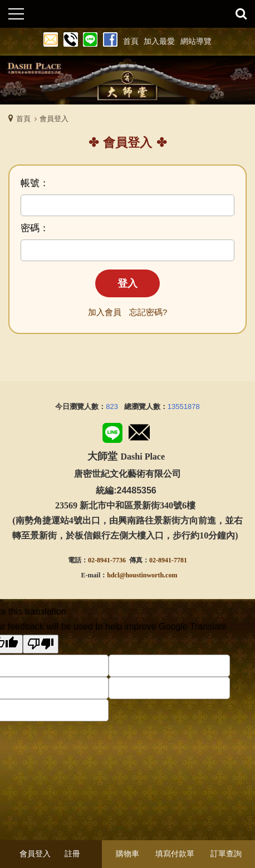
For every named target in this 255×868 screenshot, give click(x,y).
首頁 (23, 119)
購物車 (127, 854)
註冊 (72, 854)
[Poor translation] (41, 644)
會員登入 (35, 854)
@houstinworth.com (148, 575)
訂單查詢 (226, 854)
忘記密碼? (148, 312)
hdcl (113, 575)
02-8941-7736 (107, 560)
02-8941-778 (166, 560)
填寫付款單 (175, 854)
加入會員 (105, 312)
